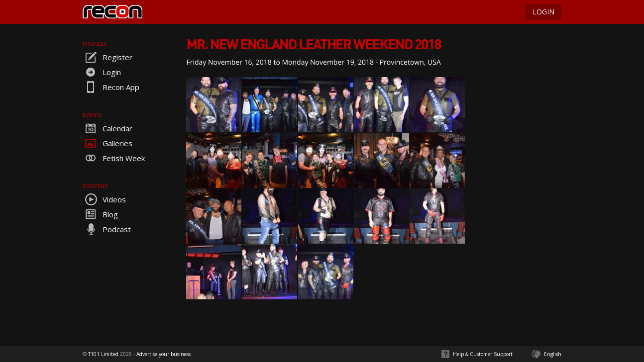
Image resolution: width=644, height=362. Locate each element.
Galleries (107, 143)
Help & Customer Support (483, 354)
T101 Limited (103, 354)
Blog (100, 214)
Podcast (107, 229)
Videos (104, 199)
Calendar (107, 128)
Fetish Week (114, 158)
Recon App (111, 87)
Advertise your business (163, 354)
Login (102, 72)
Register (107, 57)
